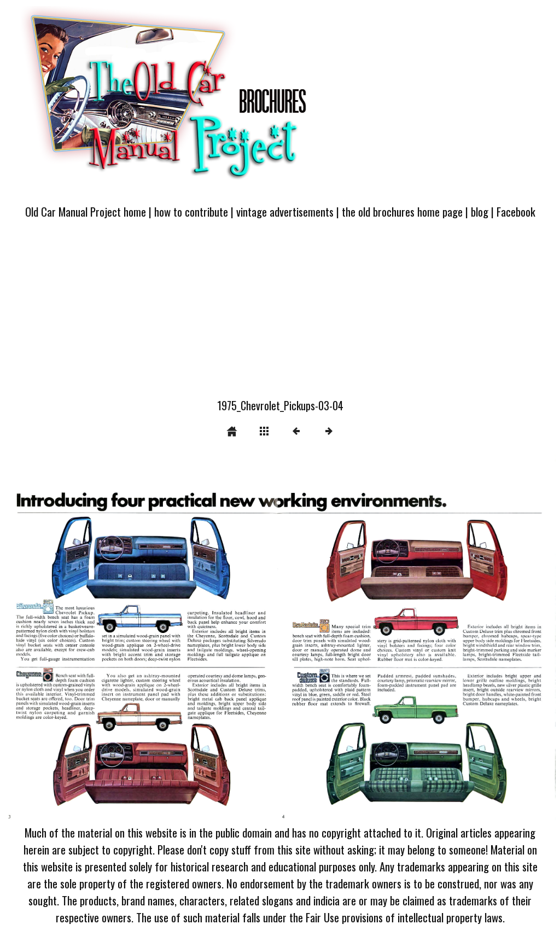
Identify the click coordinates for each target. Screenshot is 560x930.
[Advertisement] (280, 315)
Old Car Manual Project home (86, 211)
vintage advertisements (285, 211)
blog (480, 211)
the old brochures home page (402, 211)
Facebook (516, 211)
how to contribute (191, 211)
